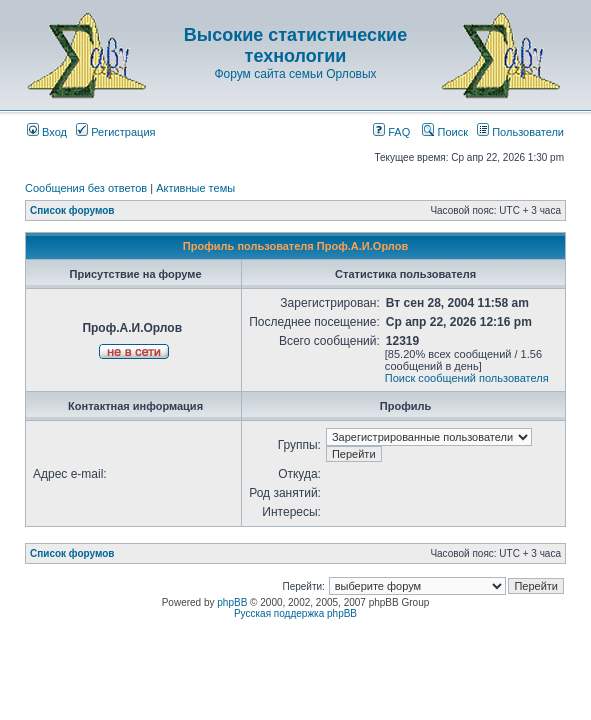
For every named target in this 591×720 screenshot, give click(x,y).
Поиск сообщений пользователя (467, 378)
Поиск (445, 132)
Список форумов (72, 210)
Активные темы (195, 188)
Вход (47, 132)
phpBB (232, 602)
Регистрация (115, 132)
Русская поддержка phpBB (295, 613)
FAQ (391, 132)
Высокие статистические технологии (295, 45)
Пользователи (520, 132)
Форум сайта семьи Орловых (295, 74)
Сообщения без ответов (86, 188)
